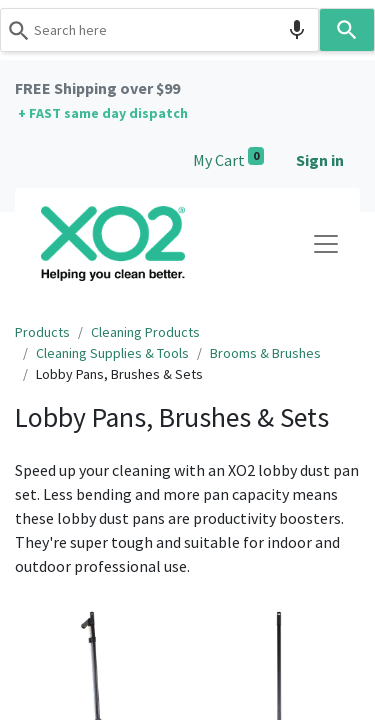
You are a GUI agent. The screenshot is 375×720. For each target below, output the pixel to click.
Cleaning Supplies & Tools (112, 353)
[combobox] (160, 30)
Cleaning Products (145, 332)
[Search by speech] (297, 30)
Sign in (320, 160)
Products (42, 332)
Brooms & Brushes (265, 353)
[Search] (347, 30)
